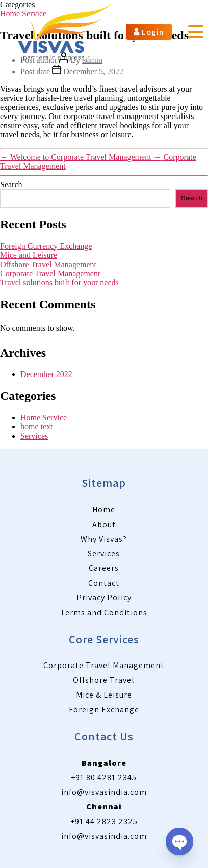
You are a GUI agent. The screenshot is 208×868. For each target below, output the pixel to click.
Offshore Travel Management (48, 264)
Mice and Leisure (29, 255)
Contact (104, 583)
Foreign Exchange (104, 710)
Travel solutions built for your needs (59, 283)
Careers (104, 568)
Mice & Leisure (104, 695)
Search (11, 184)
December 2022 (46, 374)
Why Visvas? (104, 539)
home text (37, 427)
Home (104, 510)
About (104, 524)
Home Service (44, 417)
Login (149, 32)
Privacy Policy (104, 598)
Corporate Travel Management (50, 273)
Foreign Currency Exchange (46, 246)
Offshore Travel (104, 680)
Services (34, 436)
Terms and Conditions (104, 612)
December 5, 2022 (93, 71)
